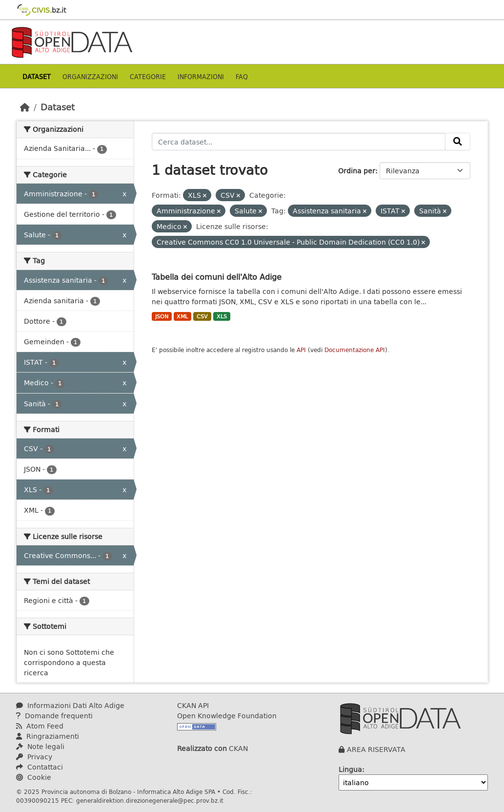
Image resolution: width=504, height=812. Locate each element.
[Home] (25, 107)
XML (182, 316)
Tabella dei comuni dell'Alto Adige (217, 277)
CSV (202, 316)
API (301, 350)
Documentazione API (355, 350)
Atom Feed (40, 726)
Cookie (34, 777)
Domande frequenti (54, 716)
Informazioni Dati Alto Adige (70, 705)
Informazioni (201, 76)
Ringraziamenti (48, 736)
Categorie (148, 76)
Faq (242, 76)
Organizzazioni (90, 76)
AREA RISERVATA (376, 749)
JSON (162, 316)
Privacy (34, 757)
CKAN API (193, 705)
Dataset (37, 76)
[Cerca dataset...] (299, 142)
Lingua (350, 769)
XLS (222, 316)
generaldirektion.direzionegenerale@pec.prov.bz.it (150, 800)
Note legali (40, 746)
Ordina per (357, 171)
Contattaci (40, 767)
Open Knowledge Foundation (227, 716)
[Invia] (458, 142)
